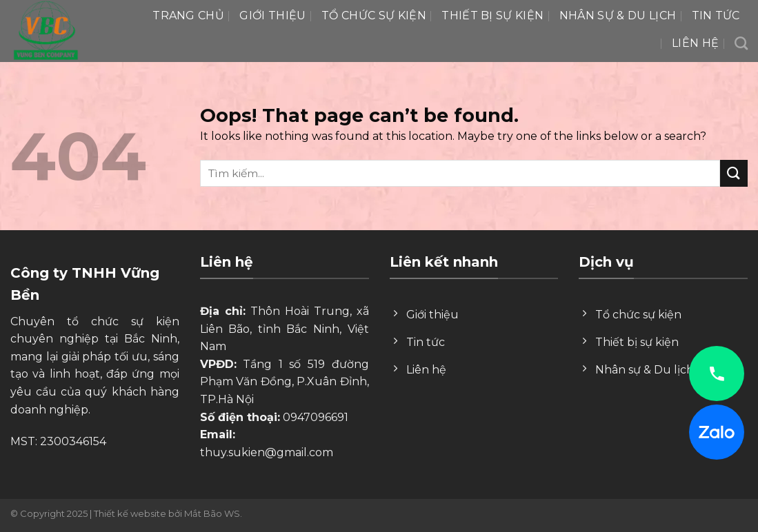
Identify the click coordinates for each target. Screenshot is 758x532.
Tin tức (716, 16)
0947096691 (316, 417)
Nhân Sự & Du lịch (618, 16)
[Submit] (734, 173)
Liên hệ (695, 43)
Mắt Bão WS (212, 513)
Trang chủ (188, 16)
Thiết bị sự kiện (492, 16)
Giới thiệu (272, 16)
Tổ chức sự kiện (374, 16)
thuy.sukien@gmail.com (267, 452)
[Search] (741, 43)
